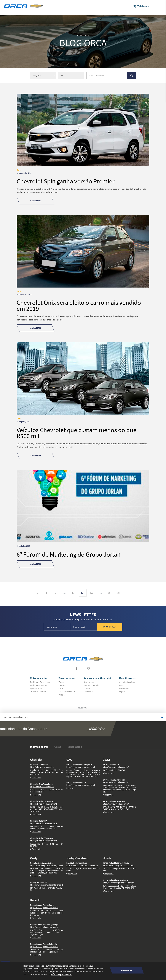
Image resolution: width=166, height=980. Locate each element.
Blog (87, 36)
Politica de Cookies (39, 685)
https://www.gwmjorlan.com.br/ (116, 767)
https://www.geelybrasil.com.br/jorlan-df (47, 865)
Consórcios (89, 692)
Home (80, 36)
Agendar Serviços (127, 682)
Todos (61, 682)
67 (92, 593)
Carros (61, 688)
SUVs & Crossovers (67, 692)
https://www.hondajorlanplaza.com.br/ (119, 865)
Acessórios (124, 688)
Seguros (123, 692)
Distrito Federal (39, 747)
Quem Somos (36, 688)
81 (119, 593)
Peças (122, 685)
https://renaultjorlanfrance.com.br (44, 908)
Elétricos (62, 685)
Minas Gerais (75, 747)
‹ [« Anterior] (37, 593)
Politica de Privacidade (40, 682)
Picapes (62, 695)
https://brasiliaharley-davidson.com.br (82, 865)
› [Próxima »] (128, 593)
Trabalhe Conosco (38, 692)
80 (110, 593)
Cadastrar (109, 627)
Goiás (58, 747)
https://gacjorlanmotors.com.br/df (81, 767)
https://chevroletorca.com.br (42, 767)
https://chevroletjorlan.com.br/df (44, 804)
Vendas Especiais (91, 685)
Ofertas (87, 688)
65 (74, 593)
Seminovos (89, 682)
